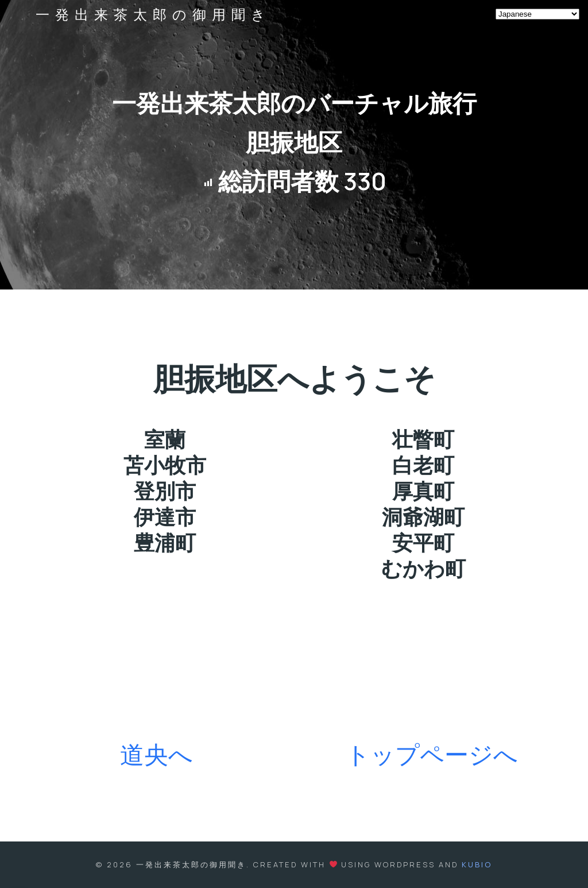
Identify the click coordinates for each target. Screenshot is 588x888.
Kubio (477, 864)
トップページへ (432, 754)
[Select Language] (537, 14)
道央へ (156, 754)
